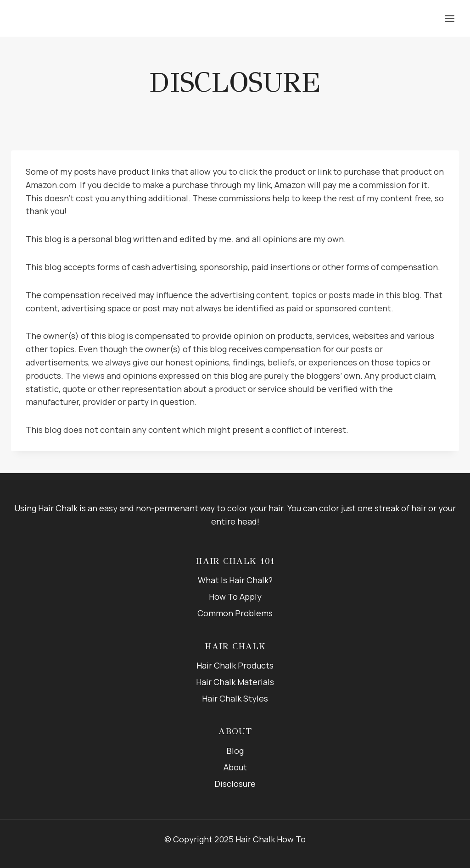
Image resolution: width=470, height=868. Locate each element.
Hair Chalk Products (235, 665)
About (235, 767)
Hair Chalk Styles (235, 698)
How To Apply (235, 597)
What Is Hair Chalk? (235, 580)
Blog (235, 751)
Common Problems (235, 613)
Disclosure (235, 784)
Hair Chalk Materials (235, 682)
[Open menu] (449, 18)
